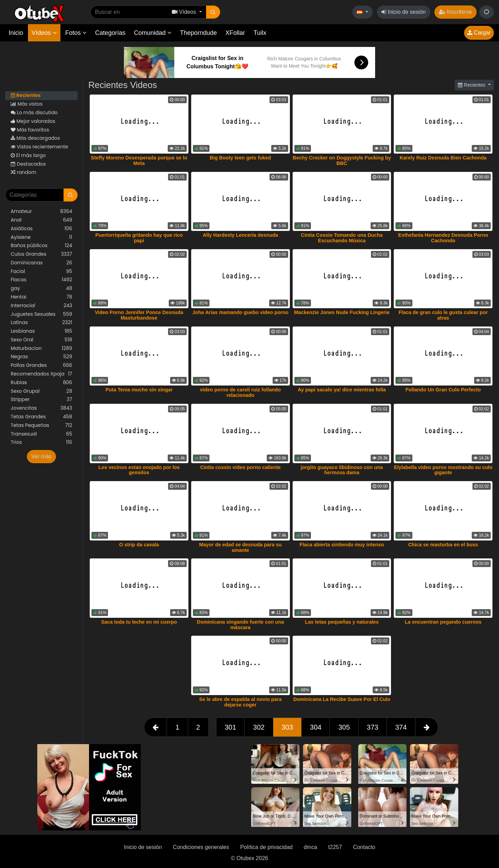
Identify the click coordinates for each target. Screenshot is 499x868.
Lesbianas (41, 331)
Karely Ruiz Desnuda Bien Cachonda (443, 158)
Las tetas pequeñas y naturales (342, 622)
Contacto (364, 847)
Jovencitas (41, 408)
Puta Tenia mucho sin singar (139, 390)
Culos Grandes (41, 254)
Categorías (110, 33)
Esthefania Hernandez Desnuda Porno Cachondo (443, 238)
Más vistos (27, 104)
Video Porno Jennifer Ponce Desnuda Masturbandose (139, 315)
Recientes (26, 95)
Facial (41, 271)
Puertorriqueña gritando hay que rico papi (139, 238)
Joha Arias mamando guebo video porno (240, 312)
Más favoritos (30, 130)
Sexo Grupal (41, 391)
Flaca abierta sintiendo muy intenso (342, 545)
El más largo (28, 155)
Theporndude (199, 33)
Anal (41, 220)
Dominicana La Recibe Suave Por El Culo (342, 699)
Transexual (41, 434)
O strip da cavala (139, 545)
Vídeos (44, 33)
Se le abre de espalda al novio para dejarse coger (240, 702)
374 (401, 727)
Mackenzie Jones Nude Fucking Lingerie (342, 312)
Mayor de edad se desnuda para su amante (240, 547)
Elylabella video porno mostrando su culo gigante (443, 470)
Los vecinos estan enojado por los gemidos (139, 470)
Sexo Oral (41, 340)
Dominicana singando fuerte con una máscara (240, 625)
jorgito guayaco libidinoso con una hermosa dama (342, 470)
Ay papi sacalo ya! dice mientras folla (342, 390)
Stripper (41, 399)
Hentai (41, 297)
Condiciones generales (201, 847)
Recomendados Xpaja (41, 374)
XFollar (235, 33)
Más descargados (35, 138)
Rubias (41, 383)
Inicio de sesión (404, 12)
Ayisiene (41, 237)
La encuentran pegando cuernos (443, 622)
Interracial (41, 306)
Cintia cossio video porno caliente (241, 467)
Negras (41, 357)
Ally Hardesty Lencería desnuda (240, 235)
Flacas (41, 280)
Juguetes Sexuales (41, 314)
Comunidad (153, 33)
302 (259, 727)
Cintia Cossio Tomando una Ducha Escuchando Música (342, 238)
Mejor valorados (33, 121)
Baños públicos (41, 246)
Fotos (76, 33)
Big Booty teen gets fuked (241, 158)
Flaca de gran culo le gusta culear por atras (443, 315)
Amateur (41, 211)
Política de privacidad (266, 847)
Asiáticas (41, 229)
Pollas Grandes (41, 365)
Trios (41, 442)
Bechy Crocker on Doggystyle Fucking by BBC (342, 160)
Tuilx (260, 33)
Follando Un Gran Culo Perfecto (443, 390)
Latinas (41, 323)
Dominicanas (41, 263)
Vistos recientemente (39, 147)
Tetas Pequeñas (41, 425)
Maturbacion (41, 348)
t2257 (335, 847)
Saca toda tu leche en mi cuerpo (139, 622)
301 (230, 727)
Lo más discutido (34, 113)
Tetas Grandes (41, 417)
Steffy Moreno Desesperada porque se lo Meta (139, 160)
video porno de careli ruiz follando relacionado (240, 392)
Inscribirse (455, 12)
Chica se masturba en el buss (443, 545)
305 (344, 727)
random (23, 172)
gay (41, 288)
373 (373, 727)
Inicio (16, 33)
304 (316, 727)
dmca (310, 847)
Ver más (42, 456)
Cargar (479, 33)
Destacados (28, 164)
